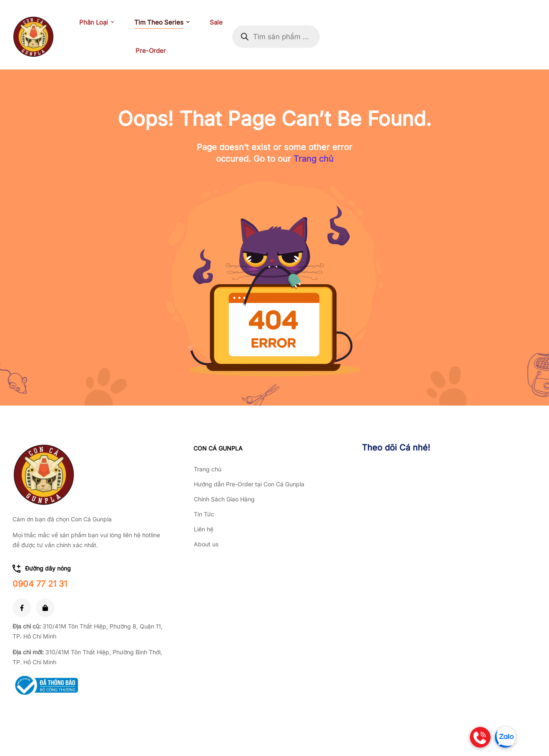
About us (206, 544)
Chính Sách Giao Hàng (224, 499)
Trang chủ (313, 159)
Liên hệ (204, 529)
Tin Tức (204, 514)
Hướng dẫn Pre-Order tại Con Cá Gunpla (249, 484)
